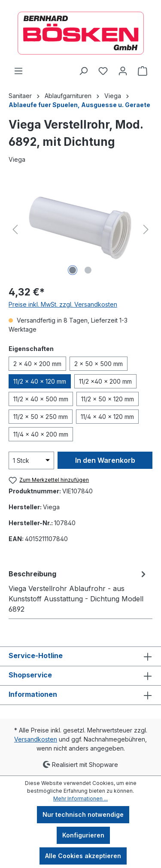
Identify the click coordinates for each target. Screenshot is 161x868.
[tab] (78, 591)
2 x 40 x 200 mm (37, 364)
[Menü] (18, 71)
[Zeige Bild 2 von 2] (88, 270)
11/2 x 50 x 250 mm (41, 417)
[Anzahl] (31, 460)
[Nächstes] (146, 229)
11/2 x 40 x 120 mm (40, 381)
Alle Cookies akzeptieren (83, 856)
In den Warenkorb (105, 460)
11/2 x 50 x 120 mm (108, 399)
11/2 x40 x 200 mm (105, 381)
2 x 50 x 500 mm (99, 364)
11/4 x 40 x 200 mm (41, 434)
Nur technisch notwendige (83, 814)
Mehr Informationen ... (80, 799)
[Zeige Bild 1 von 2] (73, 270)
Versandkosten (36, 739)
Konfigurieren (83, 835)
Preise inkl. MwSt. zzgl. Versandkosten (63, 304)
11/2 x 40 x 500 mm (41, 399)
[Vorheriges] (15, 229)
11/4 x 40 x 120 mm (107, 417)
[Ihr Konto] (123, 71)
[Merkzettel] (103, 71)
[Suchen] (83, 71)
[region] (80, 229)
